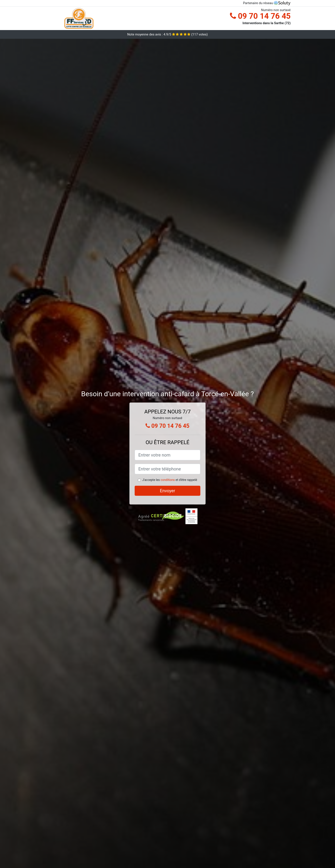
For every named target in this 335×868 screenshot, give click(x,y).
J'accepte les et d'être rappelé (170, 480)
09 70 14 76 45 (260, 16)
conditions (168, 480)
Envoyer (167, 491)
